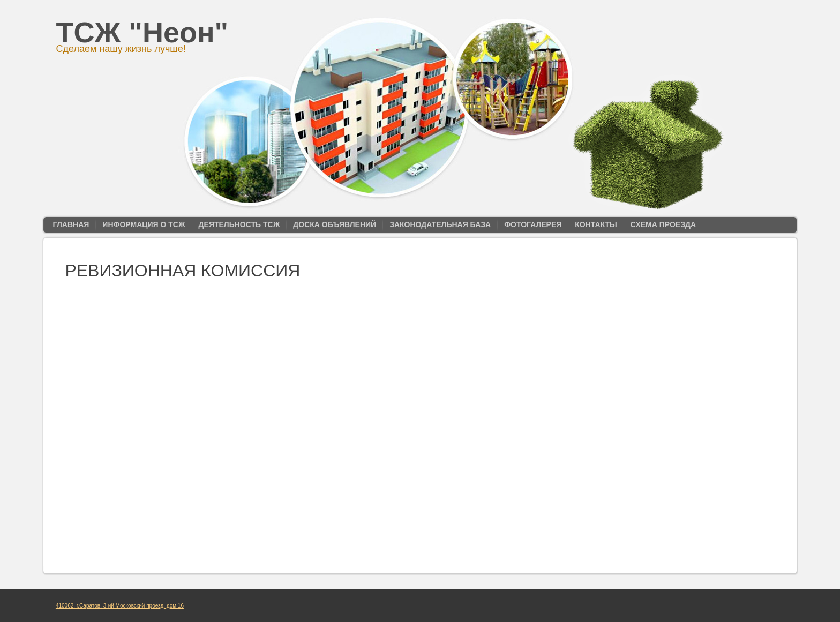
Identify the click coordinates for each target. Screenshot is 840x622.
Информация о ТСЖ (144, 224)
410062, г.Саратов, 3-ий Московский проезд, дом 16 (120, 606)
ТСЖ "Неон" (142, 32)
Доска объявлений (335, 224)
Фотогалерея (533, 224)
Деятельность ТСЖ (239, 224)
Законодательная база (440, 224)
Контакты (596, 224)
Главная (71, 224)
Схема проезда (663, 224)
